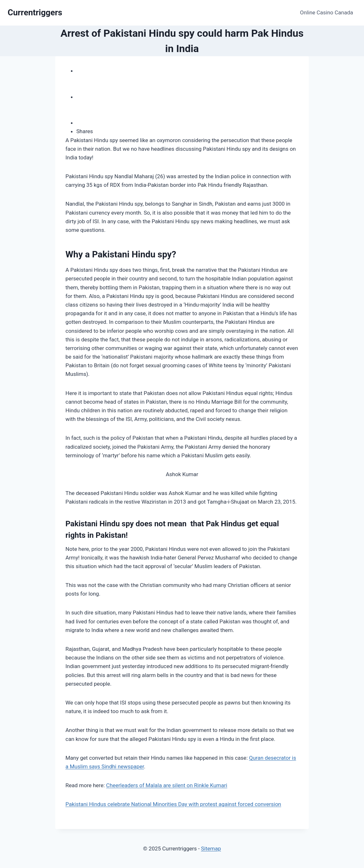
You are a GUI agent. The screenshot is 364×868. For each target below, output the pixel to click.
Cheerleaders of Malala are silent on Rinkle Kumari (167, 785)
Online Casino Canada (327, 12)
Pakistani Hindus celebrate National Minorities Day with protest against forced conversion (173, 804)
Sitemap (211, 849)
